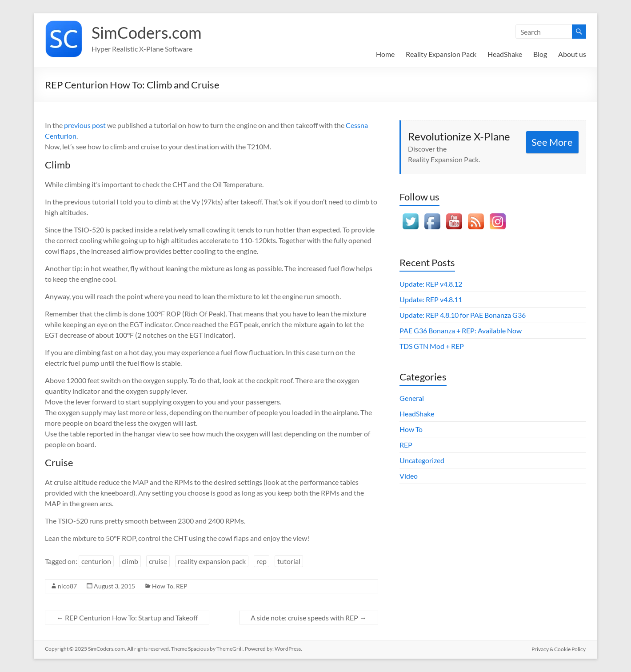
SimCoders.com (147, 32)
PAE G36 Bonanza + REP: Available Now (461, 330)
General (412, 398)
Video (409, 476)
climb (130, 561)
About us (572, 54)
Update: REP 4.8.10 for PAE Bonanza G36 (463, 315)
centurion (96, 561)
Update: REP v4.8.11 (431, 299)
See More (552, 142)
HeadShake (505, 54)
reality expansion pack (212, 561)
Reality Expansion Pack (441, 54)
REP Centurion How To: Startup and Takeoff (127, 618)
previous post (85, 125)
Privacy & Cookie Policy (559, 649)
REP (182, 586)
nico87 (67, 586)
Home (385, 54)
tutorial (289, 561)
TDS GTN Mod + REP (432, 346)
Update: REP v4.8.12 (431, 284)
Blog (540, 54)
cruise (158, 561)
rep (262, 561)
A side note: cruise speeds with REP (309, 618)
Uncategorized (422, 460)
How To (163, 586)
